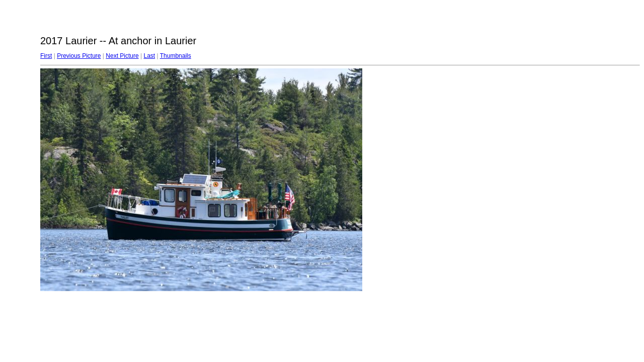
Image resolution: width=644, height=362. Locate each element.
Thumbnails (176, 56)
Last (149, 56)
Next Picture (122, 56)
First (46, 56)
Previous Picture (79, 56)
